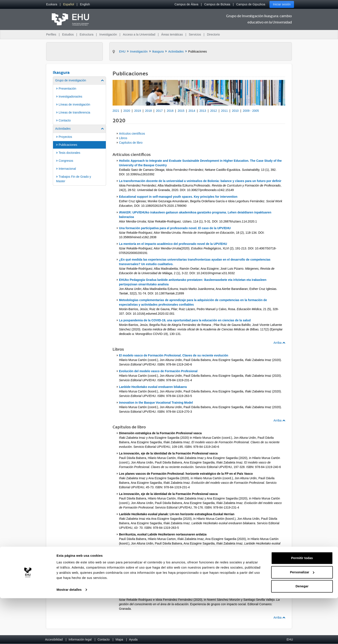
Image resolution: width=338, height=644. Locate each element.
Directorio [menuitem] (213, 34)
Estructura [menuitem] (86, 34)
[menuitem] (52, 4)
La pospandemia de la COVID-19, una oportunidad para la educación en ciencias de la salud (185, 320)
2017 (159, 111)
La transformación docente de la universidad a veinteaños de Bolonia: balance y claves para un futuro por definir (200, 181)
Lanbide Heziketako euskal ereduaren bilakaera (153, 387)
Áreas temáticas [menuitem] (172, 34)
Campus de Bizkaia (217, 4)
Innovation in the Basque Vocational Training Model (156, 403)
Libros (123, 138)
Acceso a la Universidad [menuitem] (139, 34)
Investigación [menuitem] (108, 34)
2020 (127, 111)
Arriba (279, 343)
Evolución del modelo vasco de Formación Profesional (158, 371)
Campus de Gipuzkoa (251, 4)
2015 (181, 111)
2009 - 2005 (251, 111)
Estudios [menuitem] (68, 34)
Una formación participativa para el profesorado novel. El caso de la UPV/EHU (175, 228)
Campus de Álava (186, 4)
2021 (116, 111)
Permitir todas (302, 604)
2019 (138, 111)
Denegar (302, 632)
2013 (203, 111)
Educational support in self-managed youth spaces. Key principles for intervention (178, 197)
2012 (214, 111)
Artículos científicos (132, 134)
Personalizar (302, 618)
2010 (235, 111)
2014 (192, 111)
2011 (225, 111)
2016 (170, 111)
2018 (148, 111)
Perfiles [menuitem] (51, 34)
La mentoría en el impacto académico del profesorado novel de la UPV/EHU (173, 244)
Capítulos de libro (131, 143)
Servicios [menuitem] (195, 34)
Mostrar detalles (69, 635)
